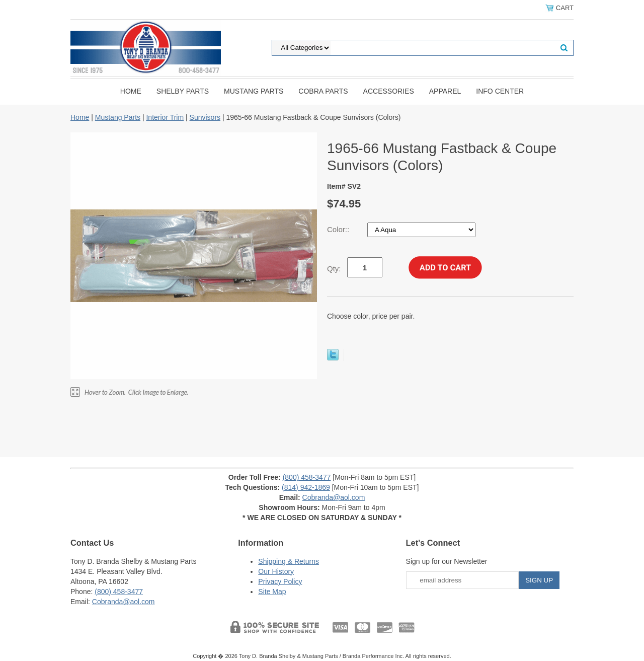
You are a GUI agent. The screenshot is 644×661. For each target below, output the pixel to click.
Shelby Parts (183, 91)
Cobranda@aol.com (334, 497)
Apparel (445, 91)
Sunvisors (205, 117)
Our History (276, 571)
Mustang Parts (254, 91)
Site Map (272, 592)
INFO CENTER (500, 91)
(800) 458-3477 (307, 477)
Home (131, 91)
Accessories (389, 91)
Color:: (339, 229)
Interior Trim (165, 117)
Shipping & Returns (289, 561)
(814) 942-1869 (306, 487)
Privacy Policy (280, 581)
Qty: (334, 269)
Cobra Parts (323, 91)
